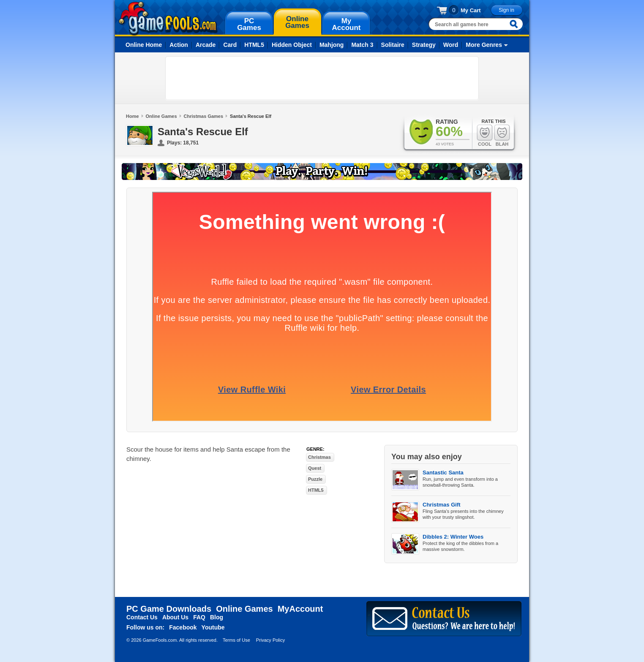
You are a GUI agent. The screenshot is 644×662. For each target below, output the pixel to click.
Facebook (183, 627)
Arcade (206, 45)
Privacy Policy (270, 640)
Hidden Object (292, 45)
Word (451, 45)
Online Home (144, 45)
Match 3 (362, 45)
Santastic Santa (443, 473)
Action (179, 45)
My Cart (471, 10)
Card (230, 45)
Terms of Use (236, 640)
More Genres (484, 45)
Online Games (161, 116)
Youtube (213, 627)
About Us (175, 617)
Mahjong (332, 45)
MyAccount (300, 609)
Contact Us (142, 617)
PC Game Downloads (169, 609)
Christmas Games (204, 116)
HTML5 (254, 45)
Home (132, 116)
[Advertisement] (322, 78)
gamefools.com (168, 19)
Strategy (424, 45)
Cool (485, 135)
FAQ (199, 617)
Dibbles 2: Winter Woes (453, 537)
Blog (217, 617)
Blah (502, 135)
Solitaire (393, 45)
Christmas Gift (442, 505)
